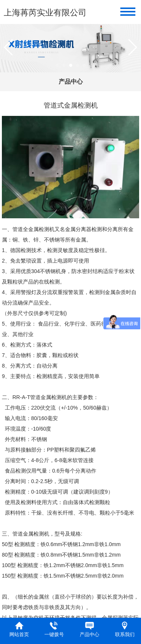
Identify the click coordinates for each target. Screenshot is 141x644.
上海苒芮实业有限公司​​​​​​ (45, 13)
